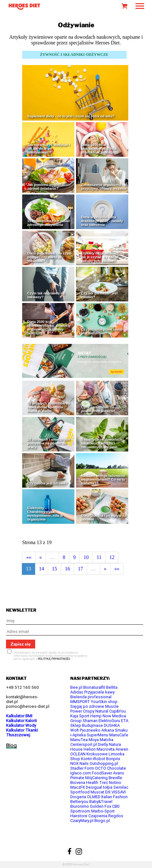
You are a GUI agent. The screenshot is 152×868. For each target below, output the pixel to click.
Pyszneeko (90, 730)
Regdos (116, 816)
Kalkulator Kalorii (21, 721)
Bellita (112, 687)
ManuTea (79, 740)
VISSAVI (119, 792)
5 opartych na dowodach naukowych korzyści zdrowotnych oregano (101, 443)
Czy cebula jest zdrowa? (47, 483)
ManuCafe (119, 735)
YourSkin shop (104, 702)
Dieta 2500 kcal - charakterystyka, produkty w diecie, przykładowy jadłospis (49, 327)
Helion (90, 749)
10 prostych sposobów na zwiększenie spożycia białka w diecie (49, 407)
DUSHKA (112, 725)
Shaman (90, 721)
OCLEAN (78, 754)
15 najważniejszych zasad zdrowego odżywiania (49, 223)
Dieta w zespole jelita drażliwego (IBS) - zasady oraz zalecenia (102, 221)
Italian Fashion (114, 797)
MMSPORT (80, 702)
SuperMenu (98, 735)
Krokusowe (97, 754)
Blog (11, 745)
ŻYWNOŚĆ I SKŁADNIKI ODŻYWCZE (74, 55)
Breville (115, 778)
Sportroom (80, 811)
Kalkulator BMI (19, 716)
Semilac (121, 787)
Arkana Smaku (114, 730)
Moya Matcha (101, 740)
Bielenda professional (91, 697)
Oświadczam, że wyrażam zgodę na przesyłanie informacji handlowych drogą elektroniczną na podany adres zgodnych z (50, 656)
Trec (104, 783)
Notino (115, 783)
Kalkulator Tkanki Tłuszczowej (22, 733)
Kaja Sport (80, 716)
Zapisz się (21, 644)
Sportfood (80, 792)
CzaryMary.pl (82, 821)
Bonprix (113, 759)
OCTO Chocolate (111, 768)
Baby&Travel (101, 802)
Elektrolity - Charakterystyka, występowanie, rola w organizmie (45, 514)
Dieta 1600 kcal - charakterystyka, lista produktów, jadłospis (99, 148)
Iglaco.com (81, 773)
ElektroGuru (109, 721)
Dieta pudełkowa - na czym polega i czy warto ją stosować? (49, 257)
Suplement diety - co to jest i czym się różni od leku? (71, 116)
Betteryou (79, 802)
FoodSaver (102, 773)
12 (112, 557)
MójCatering (96, 778)
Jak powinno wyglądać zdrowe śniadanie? (46, 187)
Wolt (75, 730)
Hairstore (79, 816)
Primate (77, 778)
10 (86, 557)
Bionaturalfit (94, 687)
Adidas (77, 692)
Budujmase (92, 725)
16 (67, 569)
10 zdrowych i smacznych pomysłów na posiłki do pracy (49, 443)
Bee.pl (76, 687)
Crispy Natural (96, 711)
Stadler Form (82, 768)
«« (29, 557)
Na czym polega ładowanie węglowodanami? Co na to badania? (103, 479)
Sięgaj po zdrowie (87, 706)
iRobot (99, 759)
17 (80, 569)
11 (99, 557)
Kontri (86, 759)
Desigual (94, 787)
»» (117, 569)
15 (54, 569)
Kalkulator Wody (21, 725)
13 (28, 569)
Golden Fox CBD (105, 806)
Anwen (122, 749)
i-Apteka (78, 735)
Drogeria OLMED (85, 797)
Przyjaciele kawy (99, 692)
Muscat (97, 792)
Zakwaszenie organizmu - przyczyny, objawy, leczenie (104, 187)
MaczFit (78, 787)
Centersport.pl (84, 744)
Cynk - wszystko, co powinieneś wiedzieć (98, 409)
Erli (108, 792)
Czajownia (98, 816)
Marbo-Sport (103, 811)
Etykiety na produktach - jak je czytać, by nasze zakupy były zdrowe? (101, 257)
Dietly (103, 744)
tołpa (108, 787)
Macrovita (106, 749)
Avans (119, 773)
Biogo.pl (102, 821)
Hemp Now (101, 716)
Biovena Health (84, 783)
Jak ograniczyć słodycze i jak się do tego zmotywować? (49, 148)
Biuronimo (80, 806)
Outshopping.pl (104, 763)
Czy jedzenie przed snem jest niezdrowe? (102, 331)
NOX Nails (79, 763)
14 (41, 569)
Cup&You (117, 711)
